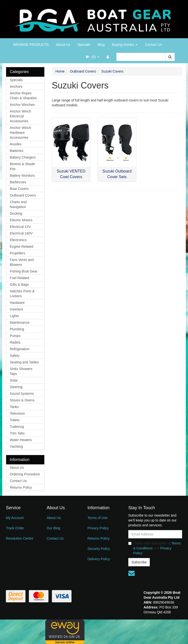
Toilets (15, 420)
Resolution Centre (20, 538)
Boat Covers (19, 189)
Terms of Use (97, 518)
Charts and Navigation (18, 204)
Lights (14, 316)
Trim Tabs (17, 433)
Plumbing (17, 329)
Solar (14, 380)
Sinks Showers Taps (21, 371)
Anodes (16, 144)
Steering (16, 387)
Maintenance (20, 322)
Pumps (15, 336)
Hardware (17, 303)
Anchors (16, 87)
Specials (84, 45)
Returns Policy (21, 487)
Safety (15, 356)
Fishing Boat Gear (24, 271)
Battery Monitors (22, 175)
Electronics (18, 240)
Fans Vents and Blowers (22, 262)
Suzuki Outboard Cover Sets (117, 174)
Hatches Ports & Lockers (22, 294)
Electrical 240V (21, 233)
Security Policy (99, 549)
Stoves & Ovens (22, 400)
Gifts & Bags (19, 285)
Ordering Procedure (25, 474)
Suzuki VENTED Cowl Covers (71, 174)
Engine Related (22, 247)
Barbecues (18, 182)
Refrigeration (20, 349)
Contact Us (153, 45)
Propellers (18, 253)
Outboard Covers (23, 195)
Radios (15, 342)
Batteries (17, 151)
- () (92, 57)
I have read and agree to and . (154, 548)
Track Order (15, 528)
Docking (16, 213)
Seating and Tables (24, 362)
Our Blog (53, 528)
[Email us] (131, 573)
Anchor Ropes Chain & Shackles (23, 96)
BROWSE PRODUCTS (31, 45)
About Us (63, 45)
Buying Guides (125, 45)
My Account (15, 518)
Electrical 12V (20, 227)
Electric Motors (21, 220)
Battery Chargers (23, 157)
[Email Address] (155, 534)
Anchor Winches (22, 105)
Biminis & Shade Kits (22, 166)
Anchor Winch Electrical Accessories (20, 116)
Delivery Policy (99, 559)
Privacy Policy (98, 528)
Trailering (17, 427)
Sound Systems (22, 394)
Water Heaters (21, 440)
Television (17, 413)
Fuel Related (19, 278)
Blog (101, 45)
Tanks (14, 407)
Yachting (16, 446)
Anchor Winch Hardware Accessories (20, 133)
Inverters (16, 309)
